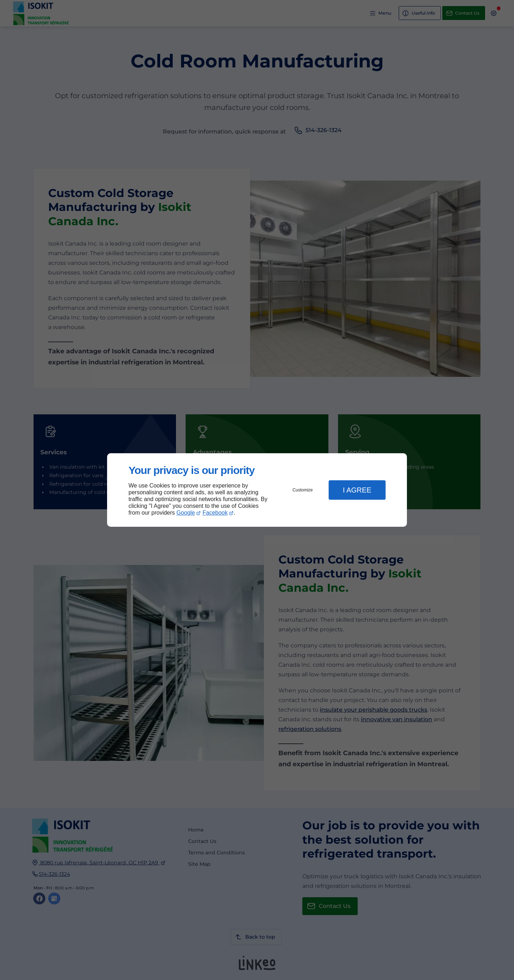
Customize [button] (303, 490)
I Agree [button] (357, 490)
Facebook (215, 513)
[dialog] (257, 490)
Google (186, 513)
